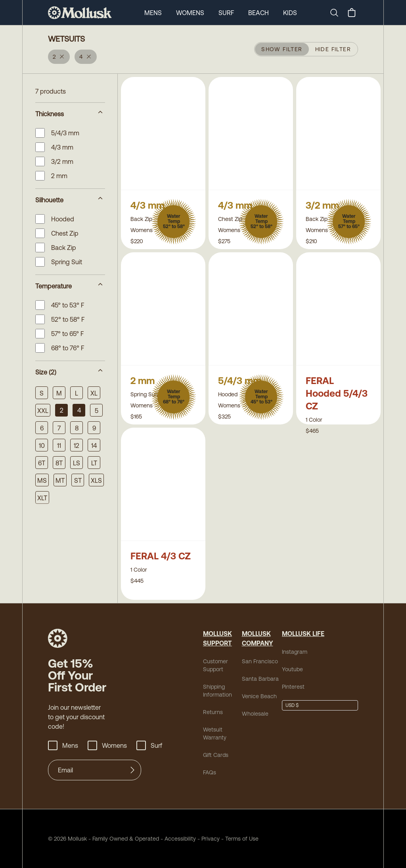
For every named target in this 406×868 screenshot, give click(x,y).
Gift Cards (216, 755)
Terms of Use (242, 839)
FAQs (210, 772)
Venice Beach (259, 696)
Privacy (211, 839)
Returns (213, 712)
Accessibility (177, 839)
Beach (259, 13)
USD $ (292, 705)
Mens (153, 13)
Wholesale (255, 714)
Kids (290, 13)
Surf (226, 13)
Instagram (295, 652)
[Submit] (132, 770)
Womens (190, 13)
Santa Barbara (260, 679)
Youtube (292, 669)
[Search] (337, 13)
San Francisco (260, 661)
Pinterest (293, 687)
